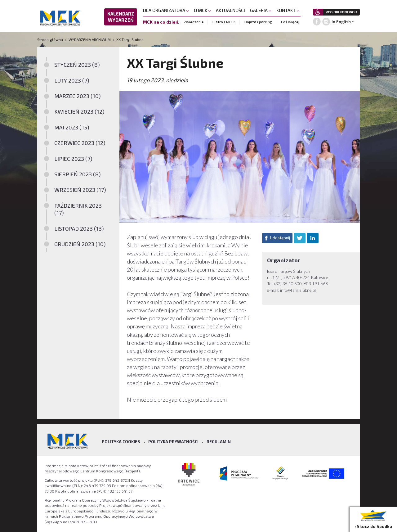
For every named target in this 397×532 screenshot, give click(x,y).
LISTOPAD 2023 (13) (79, 228)
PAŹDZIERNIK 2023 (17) (78, 209)
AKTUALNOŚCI (230, 10)
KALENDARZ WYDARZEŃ (121, 17)
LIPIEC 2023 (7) (73, 159)
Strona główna (51, 39)
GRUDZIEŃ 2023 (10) (80, 244)
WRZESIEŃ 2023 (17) (80, 190)
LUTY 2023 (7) (72, 80)
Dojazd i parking (258, 22)
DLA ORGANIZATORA (166, 10)
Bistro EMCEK (224, 22)
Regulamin (219, 442)
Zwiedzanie (194, 22)
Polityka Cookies (121, 442)
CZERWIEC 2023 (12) (80, 143)
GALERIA (261, 10)
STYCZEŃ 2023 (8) (77, 65)
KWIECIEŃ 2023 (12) (79, 111)
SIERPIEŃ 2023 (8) (78, 174)
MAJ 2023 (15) (72, 127)
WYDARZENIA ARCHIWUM (90, 39)
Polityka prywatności (173, 442)
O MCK (202, 10)
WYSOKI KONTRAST (341, 12)
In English (341, 22)
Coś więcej (290, 22)
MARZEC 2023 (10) (78, 96)
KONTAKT (288, 10)
